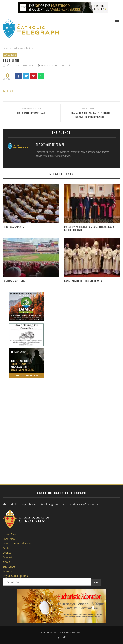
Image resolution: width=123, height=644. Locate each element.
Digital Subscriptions (15, 576)
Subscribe (9, 567)
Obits (6, 548)
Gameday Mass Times (14, 281)
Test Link (8, 91)
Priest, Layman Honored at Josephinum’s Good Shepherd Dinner (89, 228)
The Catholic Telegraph (20, 65)
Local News (17, 48)
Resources (9, 571)
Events (7, 553)
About (6, 562)
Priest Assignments (13, 226)
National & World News (17, 543)
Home (6, 48)
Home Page (10, 534)
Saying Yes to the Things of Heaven (83, 281)
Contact (7, 557)
